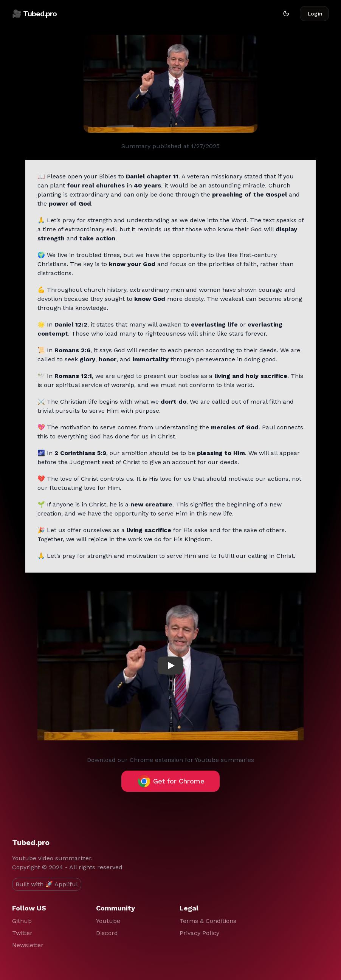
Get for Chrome (171, 781)
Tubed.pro (31, 842)
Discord (107, 933)
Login (315, 14)
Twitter (22, 933)
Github (22, 921)
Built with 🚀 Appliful (47, 884)
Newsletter (28, 945)
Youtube (108, 921)
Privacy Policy (199, 933)
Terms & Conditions (208, 921)
